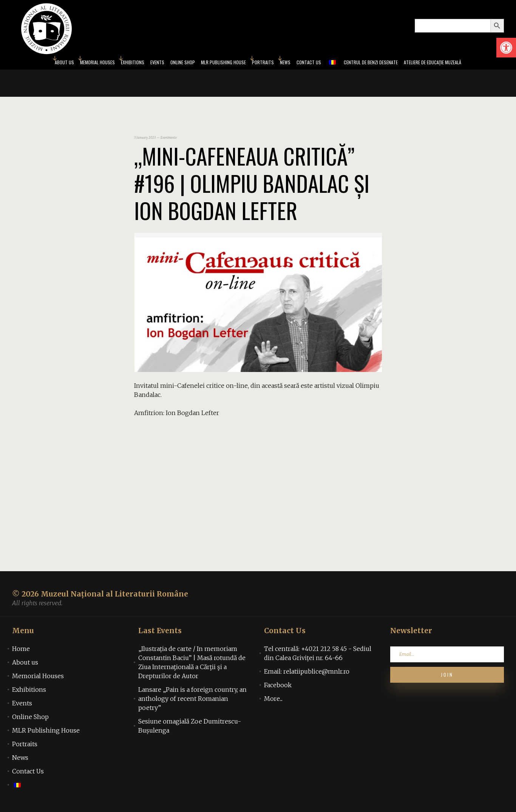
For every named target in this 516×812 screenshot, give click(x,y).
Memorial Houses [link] (67, 64)
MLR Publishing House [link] (218, 64)
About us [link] (27, 64)
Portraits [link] (265, 64)
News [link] (291, 64)
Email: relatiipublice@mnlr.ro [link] (307, 674)
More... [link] (273, 701)
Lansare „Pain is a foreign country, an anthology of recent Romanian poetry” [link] (192, 701)
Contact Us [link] (319, 64)
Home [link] (21, 651)
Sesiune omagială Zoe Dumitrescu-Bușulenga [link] (190, 728)
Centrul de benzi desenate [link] (389, 64)
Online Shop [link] (168, 64)
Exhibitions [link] (109, 64)
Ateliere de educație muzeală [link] (465, 64)
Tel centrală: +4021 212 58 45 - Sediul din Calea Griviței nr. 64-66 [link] (318, 655)
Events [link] (138, 64)
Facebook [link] (278, 687)
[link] (506, 48)
